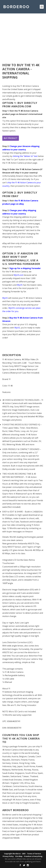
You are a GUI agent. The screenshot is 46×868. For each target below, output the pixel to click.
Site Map (19, 856)
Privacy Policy (8, 856)
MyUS (20, 285)
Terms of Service (34, 854)
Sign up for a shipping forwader (25, 268)
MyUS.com (19, 275)
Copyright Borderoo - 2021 (15, 854)
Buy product (11, 138)
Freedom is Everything (33, 856)
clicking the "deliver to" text (25, 156)
